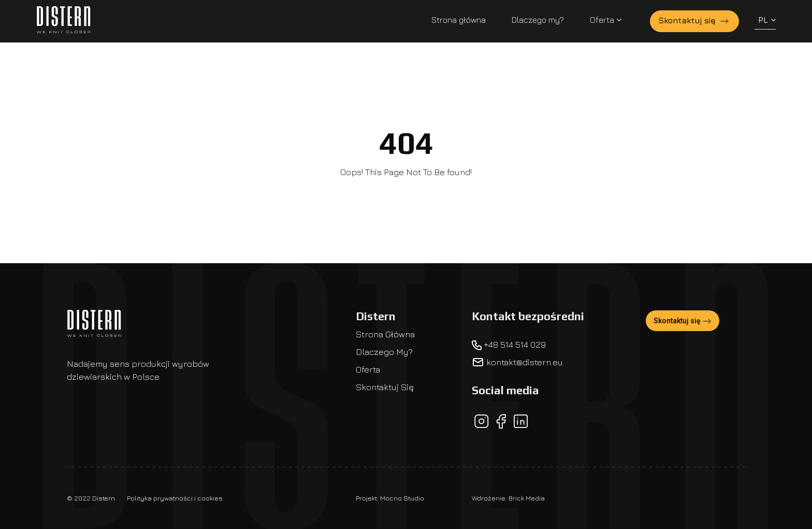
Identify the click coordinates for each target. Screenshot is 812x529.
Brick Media (527, 498)
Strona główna (459, 20)
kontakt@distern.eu (517, 362)
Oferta (606, 20)
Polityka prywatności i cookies (175, 498)
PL (767, 20)
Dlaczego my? (538, 20)
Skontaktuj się (694, 21)
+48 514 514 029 (509, 345)
